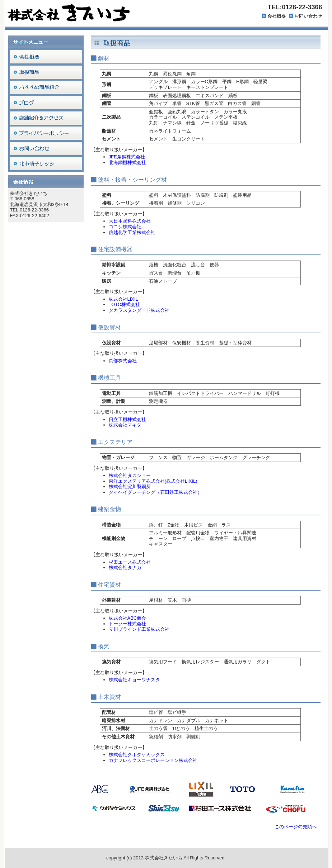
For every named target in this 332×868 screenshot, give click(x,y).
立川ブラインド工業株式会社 (139, 629)
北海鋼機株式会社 (127, 163)
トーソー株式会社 (127, 624)
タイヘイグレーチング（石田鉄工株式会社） (155, 492)
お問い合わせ (308, 16)
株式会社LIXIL (123, 299)
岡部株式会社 (123, 361)
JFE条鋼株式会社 (127, 157)
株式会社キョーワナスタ (134, 680)
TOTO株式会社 (125, 304)
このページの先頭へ (296, 827)
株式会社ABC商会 (128, 618)
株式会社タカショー (130, 475)
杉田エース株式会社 (130, 562)
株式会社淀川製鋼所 (130, 487)
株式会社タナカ (125, 567)
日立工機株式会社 (127, 419)
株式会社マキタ (125, 425)
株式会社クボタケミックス (137, 755)
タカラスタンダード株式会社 (139, 310)
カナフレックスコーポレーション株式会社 (153, 760)
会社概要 (277, 16)
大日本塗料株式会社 (130, 221)
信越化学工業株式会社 (132, 232)
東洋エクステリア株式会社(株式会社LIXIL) (153, 481)
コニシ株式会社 (125, 227)
